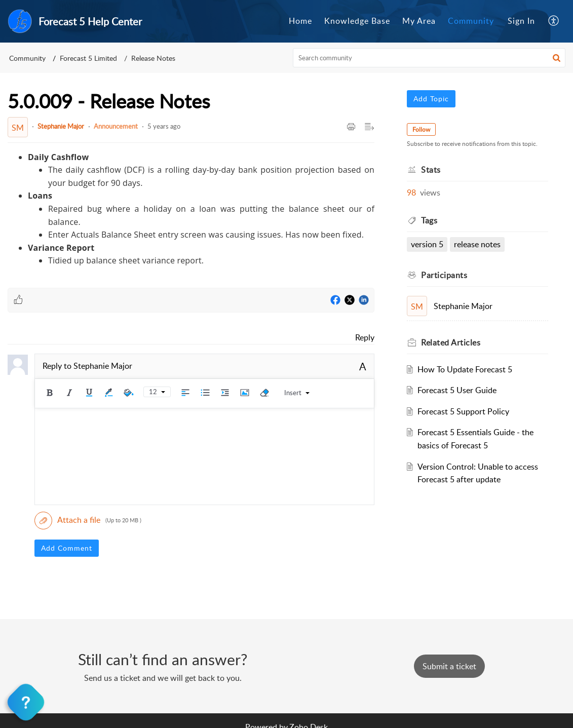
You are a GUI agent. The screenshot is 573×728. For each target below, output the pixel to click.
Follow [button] (421, 129)
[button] (554, 21)
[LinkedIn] (364, 300)
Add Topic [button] (431, 99)
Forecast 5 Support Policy (463, 411)
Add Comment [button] (67, 548)
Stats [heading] (431, 170)
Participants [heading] (444, 275)
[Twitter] (350, 300)
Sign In (521, 21)
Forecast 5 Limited (88, 58)
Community (471, 21)
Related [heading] (451, 342)
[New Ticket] (449, 666)
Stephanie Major (61, 126)
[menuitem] (300, 21)
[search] (429, 58)
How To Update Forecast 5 (465, 369)
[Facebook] (335, 300)
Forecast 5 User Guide (457, 390)
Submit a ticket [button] (449, 666)
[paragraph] (191, 209)
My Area (419, 21)
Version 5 (427, 244)
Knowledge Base (357, 21)
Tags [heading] (429, 220)
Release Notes (153, 58)
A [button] (363, 366)
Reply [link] (365, 337)
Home (300, 21)
